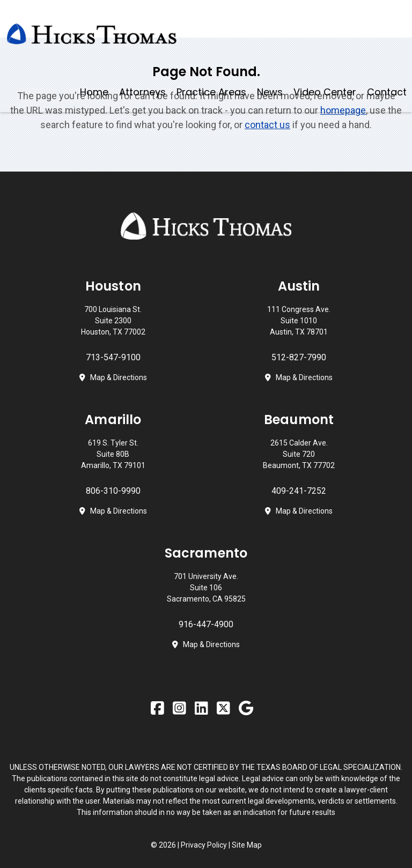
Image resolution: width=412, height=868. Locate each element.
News (270, 92)
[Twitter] (225, 709)
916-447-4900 (206, 624)
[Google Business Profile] (248, 709)
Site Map (247, 845)
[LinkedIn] (203, 709)
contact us (267, 125)
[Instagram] (181, 709)
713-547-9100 (113, 357)
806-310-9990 (113, 491)
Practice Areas (211, 92)
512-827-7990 (299, 357)
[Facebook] (159, 709)
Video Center (325, 92)
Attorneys (142, 92)
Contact (387, 92)
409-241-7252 (299, 491)
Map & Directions (119, 377)
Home (94, 92)
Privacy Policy (205, 845)
